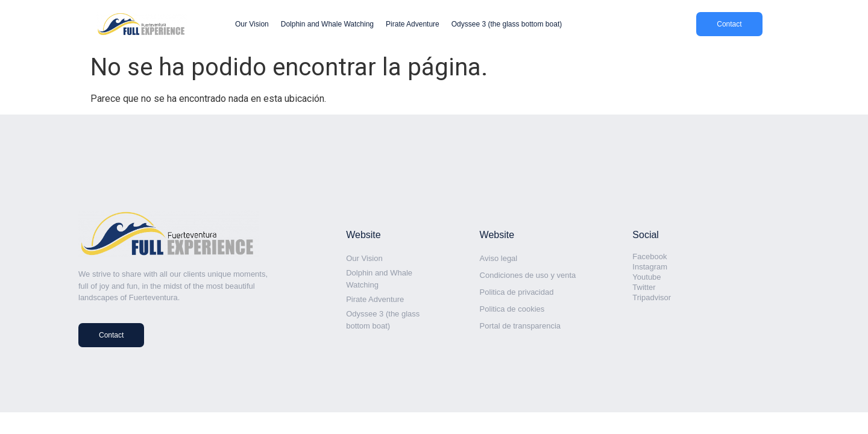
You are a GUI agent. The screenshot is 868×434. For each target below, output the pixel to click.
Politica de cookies (512, 309)
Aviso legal (499, 258)
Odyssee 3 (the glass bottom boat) (507, 24)
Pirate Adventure (413, 24)
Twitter (644, 287)
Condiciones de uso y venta (528, 275)
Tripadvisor (652, 297)
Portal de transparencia (520, 326)
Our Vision (252, 24)
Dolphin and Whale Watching (327, 24)
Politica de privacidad (517, 292)
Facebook (649, 256)
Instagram (650, 267)
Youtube (646, 277)
